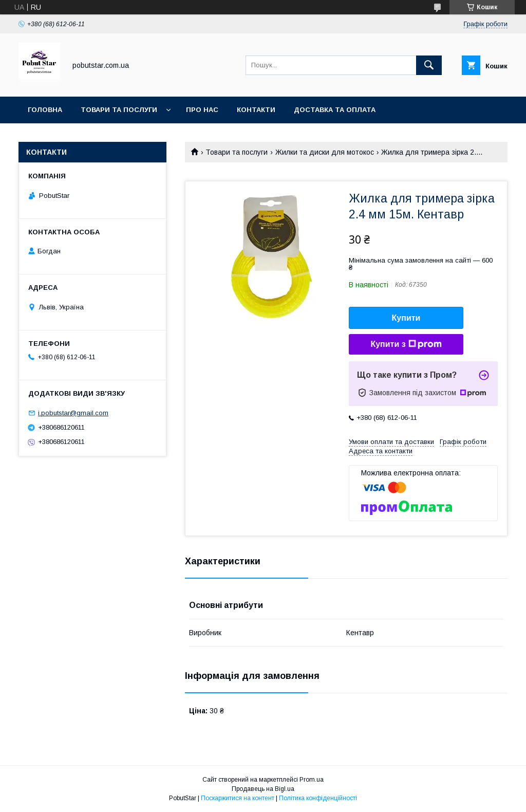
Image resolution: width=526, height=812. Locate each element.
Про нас (202, 110)
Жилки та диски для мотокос (325, 152)
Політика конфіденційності (318, 798)
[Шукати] (429, 65)
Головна (45, 110)
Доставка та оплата (335, 110)
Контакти (256, 110)
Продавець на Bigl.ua (263, 789)
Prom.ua (312, 780)
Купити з (406, 344)
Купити (406, 318)
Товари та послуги (119, 110)
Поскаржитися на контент (238, 798)
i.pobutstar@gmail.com (73, 413)
